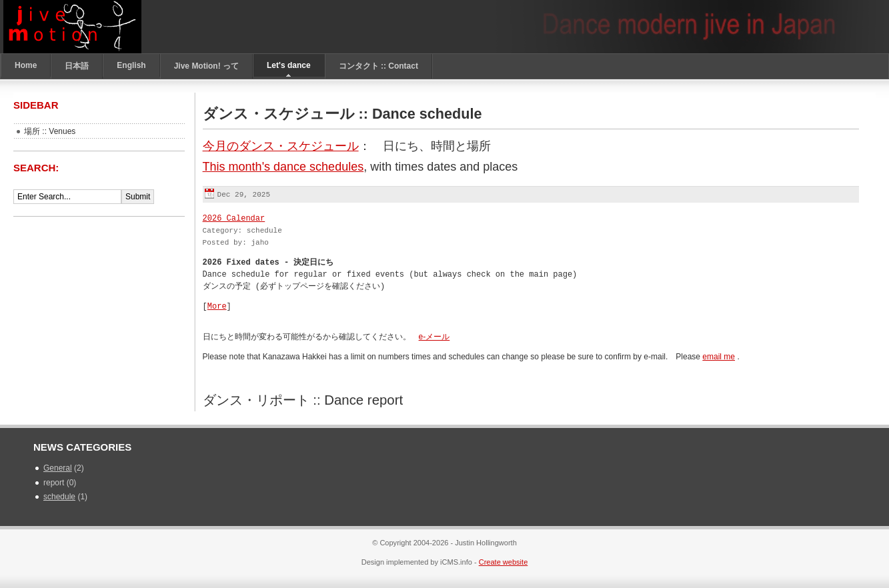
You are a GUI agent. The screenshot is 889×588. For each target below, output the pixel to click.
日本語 (77, 66)
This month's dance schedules (283, 167)
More (217, 306)
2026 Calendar (234, 218)
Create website (504, 562)
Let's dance (289, 65)
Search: (38, 168)
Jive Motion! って (206, 66)
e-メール (434, 337)
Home (26, 65)
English (131, 65)
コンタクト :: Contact (378, 66)
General (58, 468)
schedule (59, 497)
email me (719, 357)
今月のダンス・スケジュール (281, 146)
